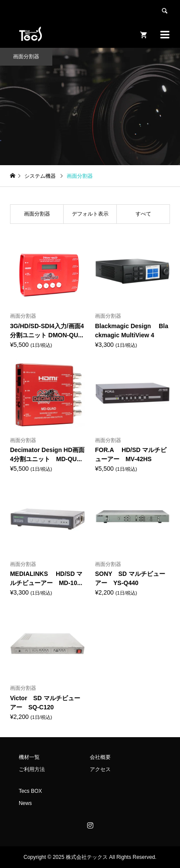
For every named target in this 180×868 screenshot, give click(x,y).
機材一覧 (29, 757)
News (25, 803)
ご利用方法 (32, 769)
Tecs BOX (30, 791)
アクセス (100, 769)
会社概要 (100, 757)
